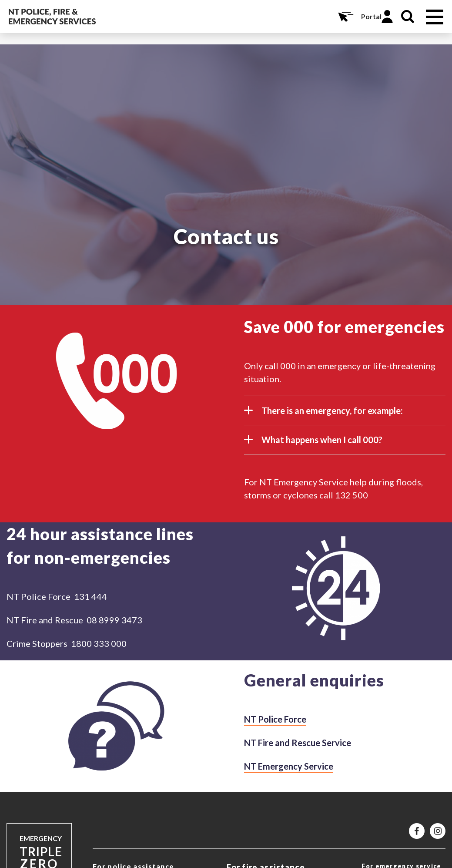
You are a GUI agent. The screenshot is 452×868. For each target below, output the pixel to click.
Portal (371, 16)
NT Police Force (275, 719)
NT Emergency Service (289, 766)
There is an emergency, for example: (323, 414)
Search (408, 17)
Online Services (345, 17)
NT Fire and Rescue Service (298, 743)
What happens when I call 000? (313, 443)
